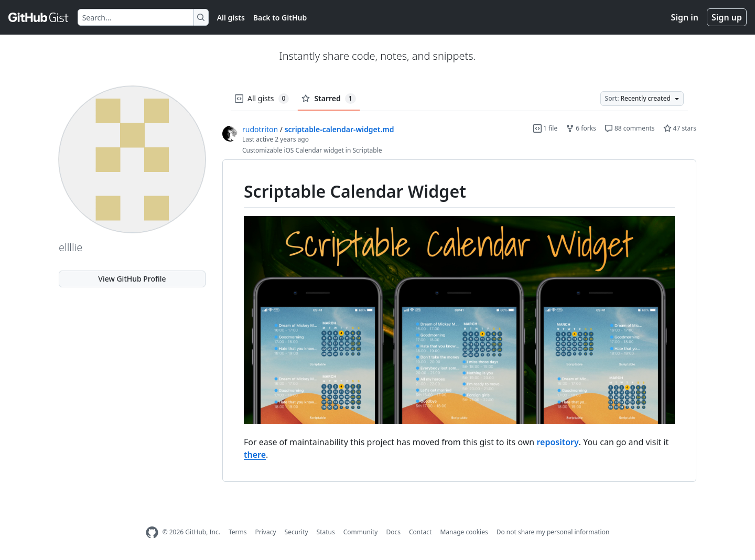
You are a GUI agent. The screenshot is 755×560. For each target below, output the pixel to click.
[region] (459, 321)
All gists (231, 18)
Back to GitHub (280, 18)
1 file (545, 128)
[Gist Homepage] (39, 17)
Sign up (727, 17)
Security (296, 532)
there (255, 455)
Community (361, 532)
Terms (238, 532)
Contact (420, 532)
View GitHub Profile (132, 279)
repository (557, 442)
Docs (393, 532)
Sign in (685, 17)
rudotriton (260, 129)
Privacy (266, 532)
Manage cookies (464, 532)
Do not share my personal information (553, 532)
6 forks (581, 128)
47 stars (680, 128)
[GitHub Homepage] (152, 532)
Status (326, 532)
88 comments (630, 128)
